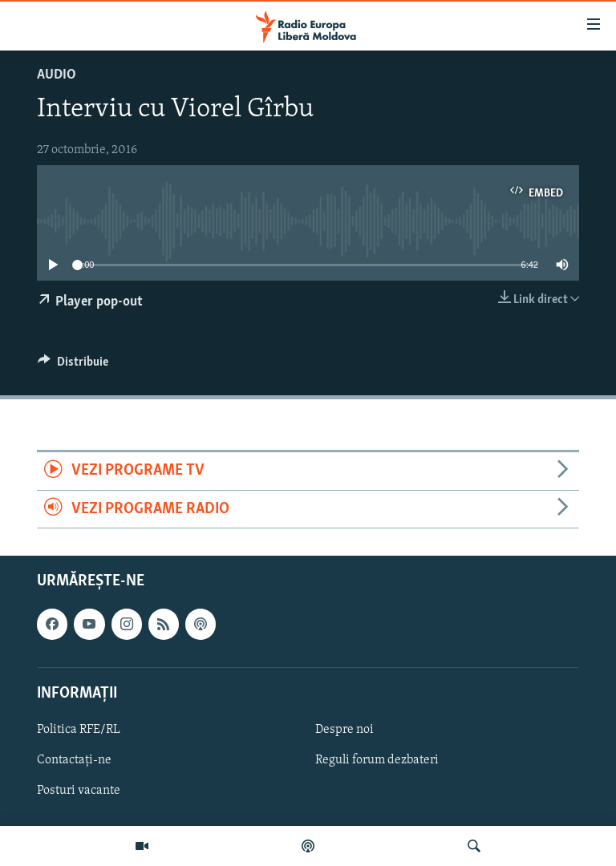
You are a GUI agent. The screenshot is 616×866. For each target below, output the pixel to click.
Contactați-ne (74, 760)
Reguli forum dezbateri (377, 760)
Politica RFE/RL (79, 730)
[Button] (73, 366)
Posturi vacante (79, 791)
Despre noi (344, 730)
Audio (57, 75)
